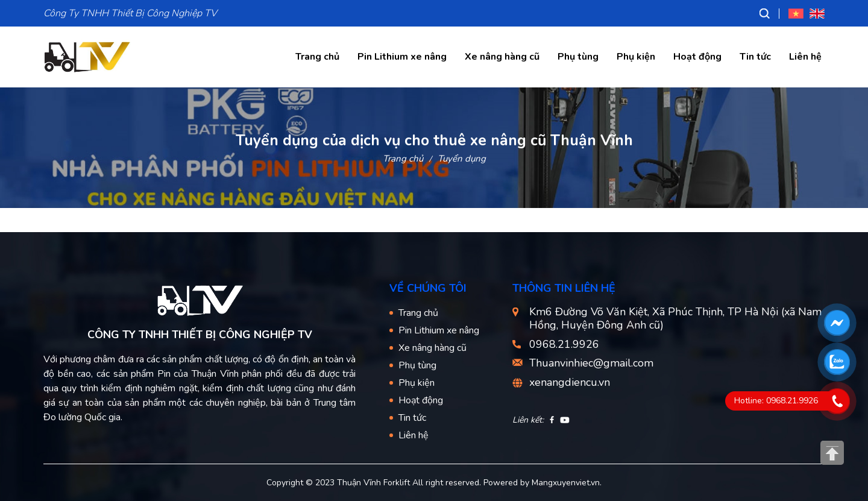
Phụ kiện (636, 57)
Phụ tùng (578, 57)
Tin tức (755, 57)
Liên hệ (805, 57)
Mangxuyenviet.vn (566, 483)
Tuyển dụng (462, 159)
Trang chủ (317, 57)
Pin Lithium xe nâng (402, 57)
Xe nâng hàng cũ (502, 57)
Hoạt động (697, 57)
